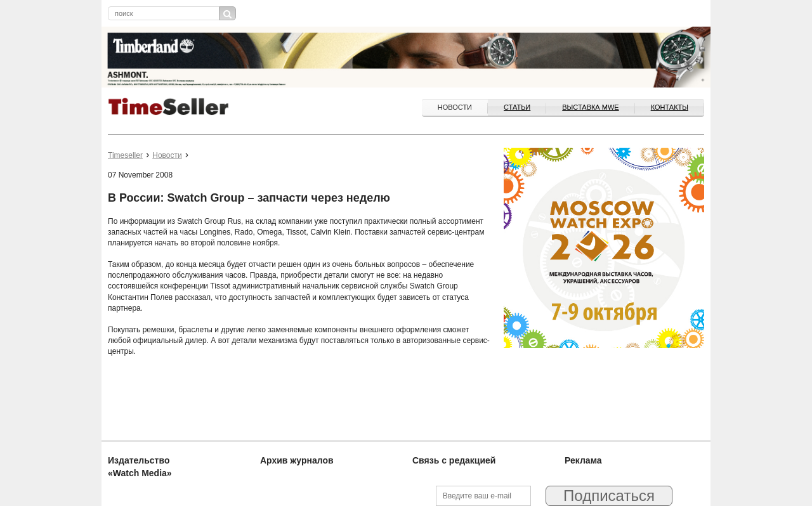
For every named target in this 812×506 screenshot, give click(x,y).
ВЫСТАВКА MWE (590, 107)
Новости (455, 107)
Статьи (517, 107)
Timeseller (125, 155)
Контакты (670, 107)
